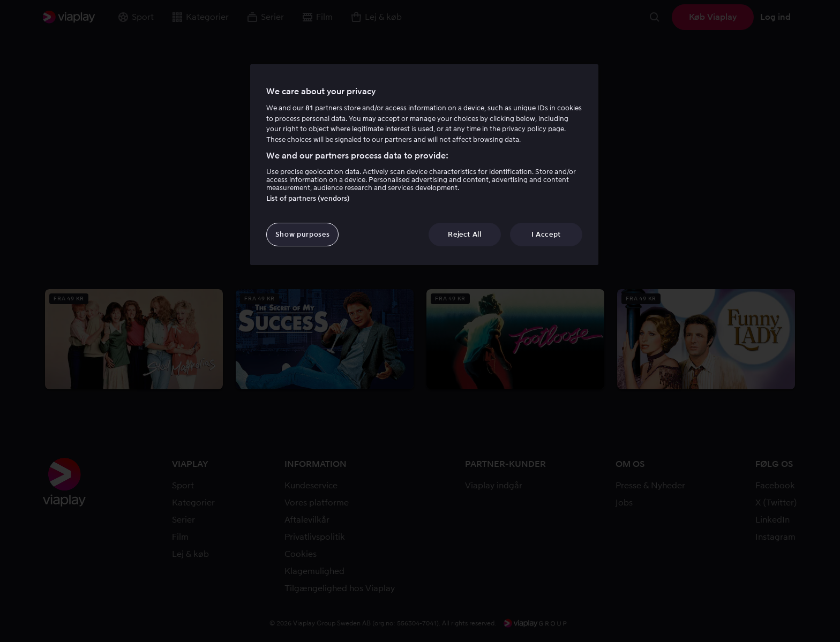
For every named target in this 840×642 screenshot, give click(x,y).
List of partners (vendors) (308, 198)
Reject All (465, 234)
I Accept (546, 234)
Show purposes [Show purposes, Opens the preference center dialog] (302, 234)
